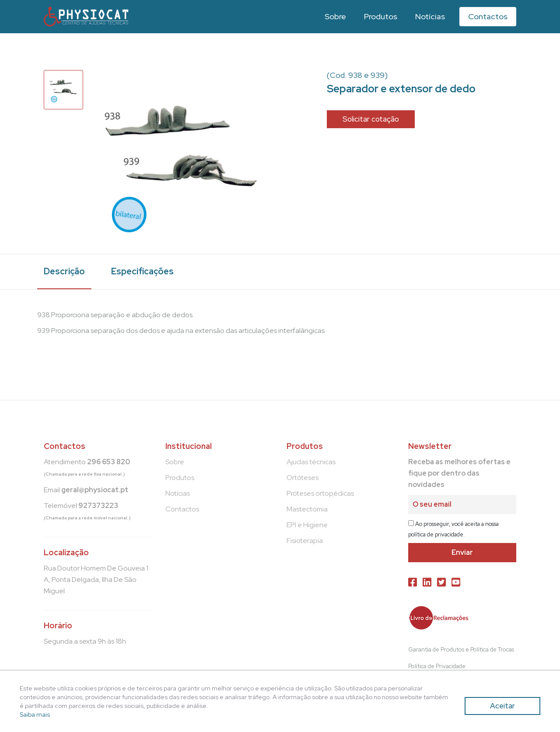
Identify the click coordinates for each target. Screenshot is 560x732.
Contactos (488, 16)
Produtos (381, 16)
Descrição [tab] (64, 271)
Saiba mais (35, 714)
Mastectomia (307, 509)
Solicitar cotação (371, 119)
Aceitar (502, 706)
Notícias (430, 16)
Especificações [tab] (142, 271)
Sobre (335, 16)
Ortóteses (303, 478)
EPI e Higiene (307, 525)
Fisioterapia (305, 541)
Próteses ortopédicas (320, 493)
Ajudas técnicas (311, 462)
